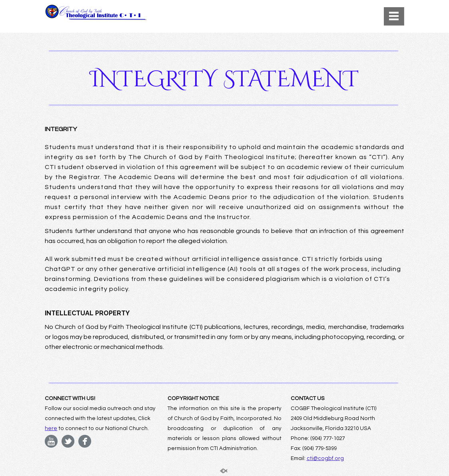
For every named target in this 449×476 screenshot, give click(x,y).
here (51, 428)
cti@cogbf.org (325, 458)
